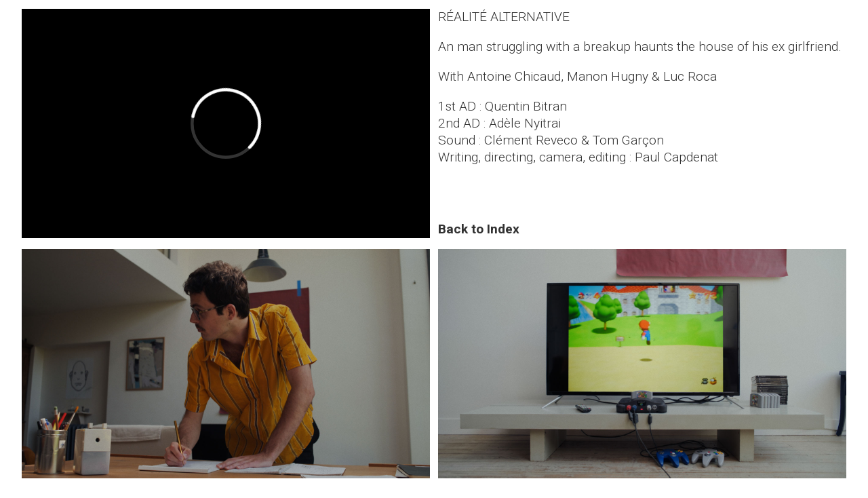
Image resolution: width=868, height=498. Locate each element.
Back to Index (479, 229)
